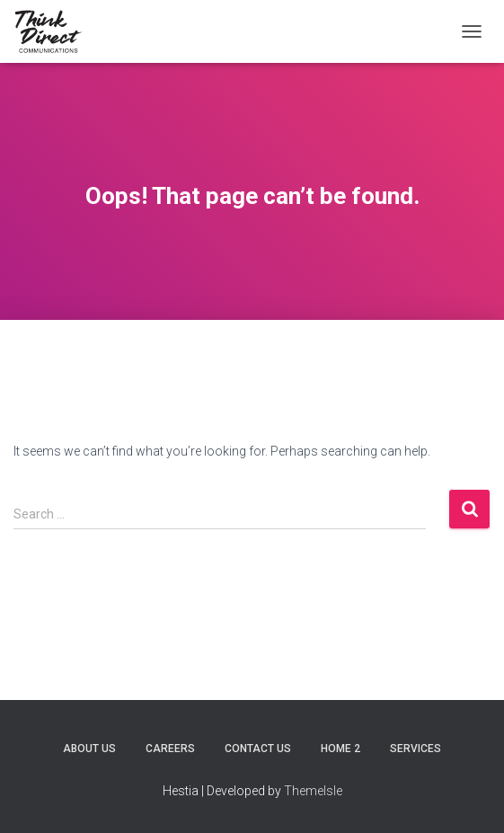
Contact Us (258, 749)
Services (416, 749)
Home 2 (340, 749)
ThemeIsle (313, 791)
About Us (89, 749)
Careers (170, 749)
